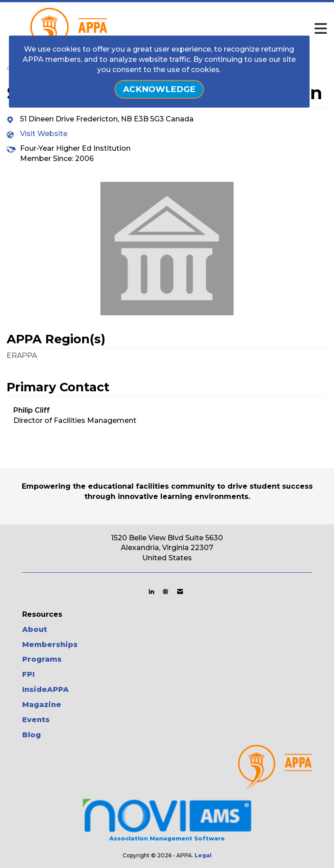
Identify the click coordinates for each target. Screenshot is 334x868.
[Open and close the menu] (193, 29)
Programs (42, 659)
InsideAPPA (46, 689)
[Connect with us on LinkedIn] (151, 591)
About (35, 629)
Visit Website (44, 134)
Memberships (50, 645)
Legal (203, 855)
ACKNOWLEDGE (159, 89)
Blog (32, 735)
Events (36, 720)
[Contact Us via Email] (180, 591)
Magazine (42, 705)
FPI (28, 674)
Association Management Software (167, 819)
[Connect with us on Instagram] (165, 591)
